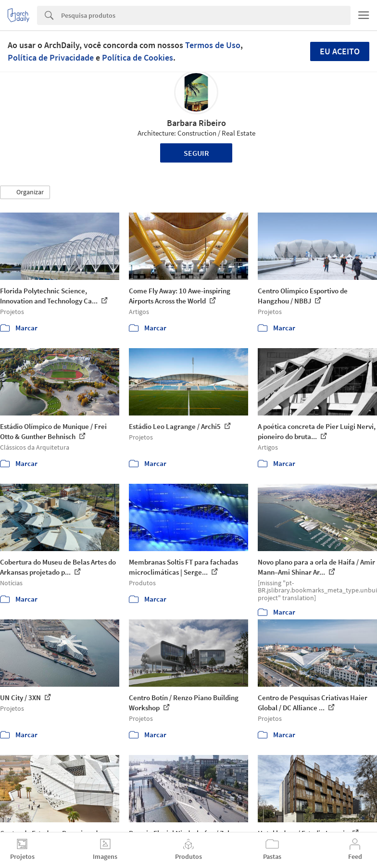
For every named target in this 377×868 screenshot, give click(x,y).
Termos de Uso (213, 45)
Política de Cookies (138, 57)
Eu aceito (340, 51)
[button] (25, 192)
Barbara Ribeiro (196, 123)
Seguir (196, 153)
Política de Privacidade (51, 57)
